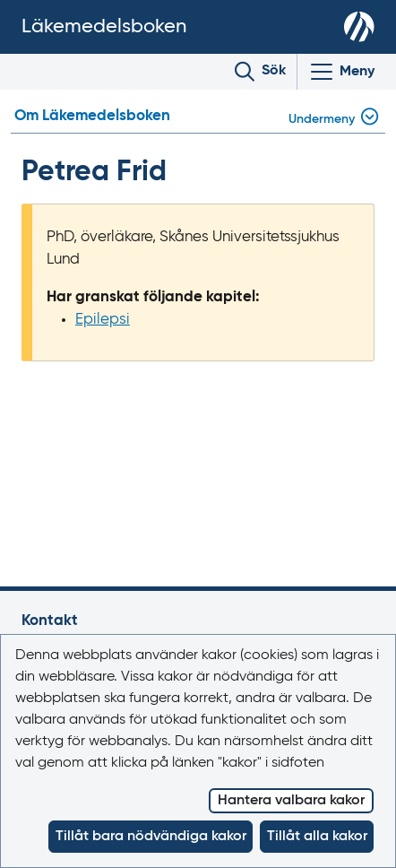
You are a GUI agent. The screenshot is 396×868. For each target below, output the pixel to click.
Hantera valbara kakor (291, 801)
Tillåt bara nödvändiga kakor (151, 837)
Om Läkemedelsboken (92, 116)
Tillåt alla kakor (317, 837)
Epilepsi (103, 320)
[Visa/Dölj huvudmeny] (341, 72)
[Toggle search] (260, 72)
